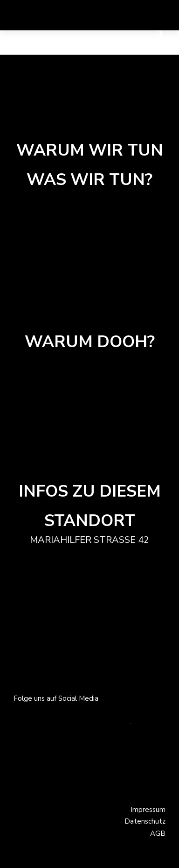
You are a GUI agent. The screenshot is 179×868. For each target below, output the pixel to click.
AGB (158, 833)
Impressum (148, 810)
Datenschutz (145, 821)
